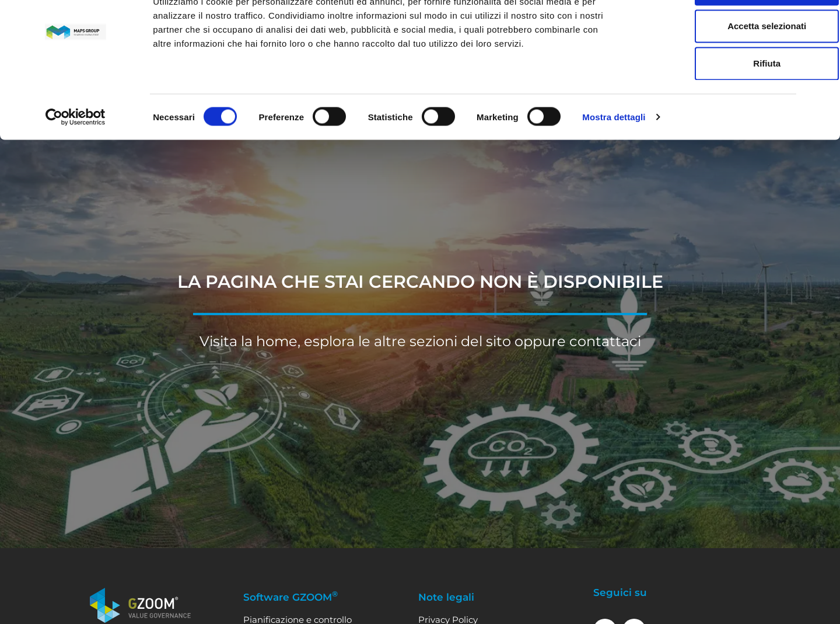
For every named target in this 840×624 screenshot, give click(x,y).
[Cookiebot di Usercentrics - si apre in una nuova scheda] (76, 159)
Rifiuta (713, 105)
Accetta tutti (713, 30)
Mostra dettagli (614, 158)
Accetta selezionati (713, 67)
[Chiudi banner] (822, 18)
